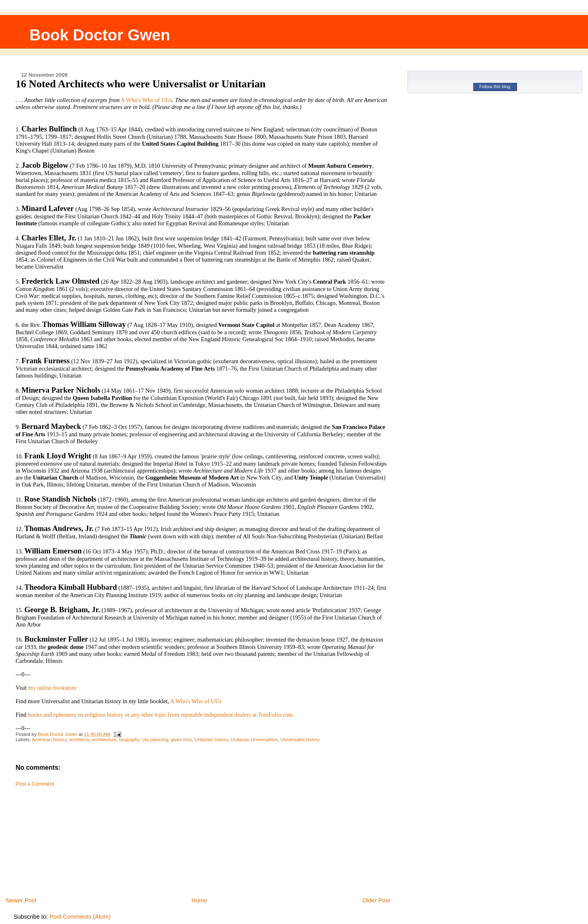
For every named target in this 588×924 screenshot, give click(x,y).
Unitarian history (211, 740)
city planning (155, 740)
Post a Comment (35, 784)
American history (49, 740)
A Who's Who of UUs (147, 100)
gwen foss (181, 740)
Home (199, 900)
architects (79, 740)
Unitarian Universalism (254, 740)
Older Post (376, 900)
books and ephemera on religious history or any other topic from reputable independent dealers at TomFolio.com (160, 715)
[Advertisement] (75, 839)
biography (129, 740)
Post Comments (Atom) (80, 917)
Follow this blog (495, 87)
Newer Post (21, 900)
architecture (104, 740)
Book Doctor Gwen (100, 35)
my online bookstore (52, 688)
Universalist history (300, 740)
